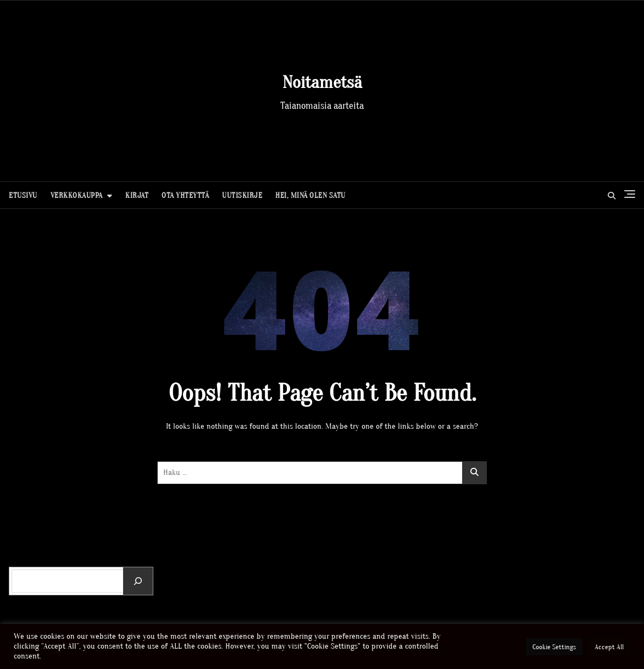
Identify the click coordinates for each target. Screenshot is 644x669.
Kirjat (137, 195)
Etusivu (23, 195)
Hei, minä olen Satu (310, 195)
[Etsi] (138, 581)
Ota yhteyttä (185, 195)
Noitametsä (322, 82)
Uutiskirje (242, 195)
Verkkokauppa (77, 195)
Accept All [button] (609, 647)
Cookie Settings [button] (554, 647)
